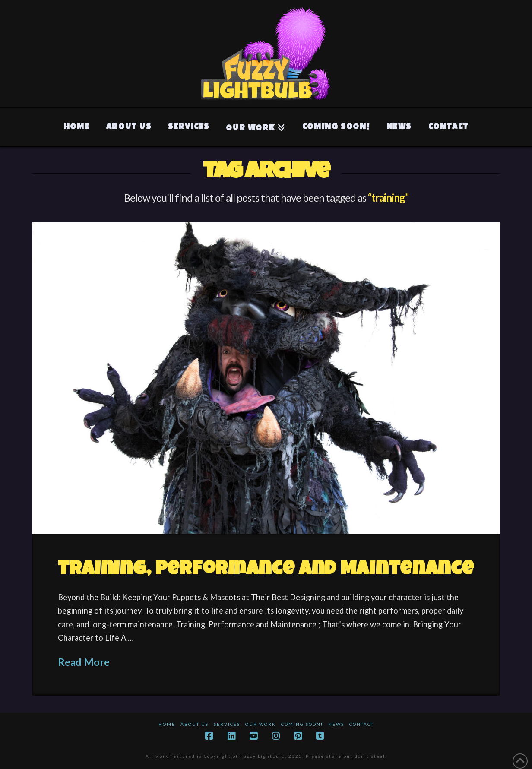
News (336, 724)
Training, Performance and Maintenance (266, 570)
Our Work (261, 724)
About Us (195, 724)
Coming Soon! (302, 724)
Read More (84, 662)
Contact (362, 724)
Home (167, 724)
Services (227, 724)
